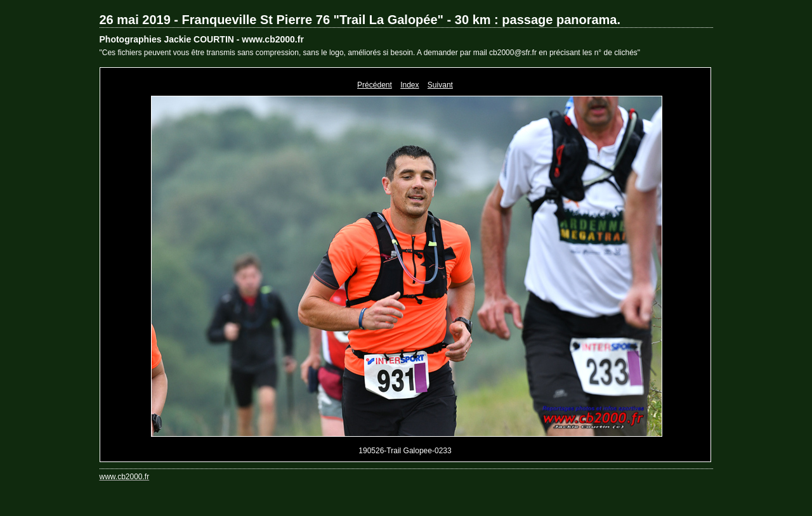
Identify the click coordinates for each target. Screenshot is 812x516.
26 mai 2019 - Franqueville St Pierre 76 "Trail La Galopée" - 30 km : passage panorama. (360, 20)
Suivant (440, 85)
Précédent (375, 85)
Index (409, 85)
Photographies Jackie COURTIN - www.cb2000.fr (202, 39)
